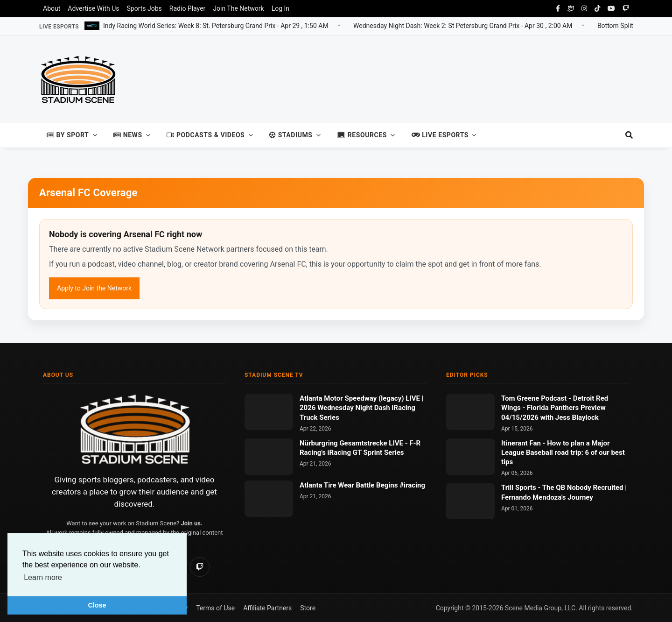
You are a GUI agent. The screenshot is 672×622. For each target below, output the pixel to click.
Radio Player (187, 8)
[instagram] (584, 9)
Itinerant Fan (522, 443)
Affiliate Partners (267, 608)
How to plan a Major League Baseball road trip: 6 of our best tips (563, 453)
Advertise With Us (93, 8)
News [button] (128, 135)
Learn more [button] (43, 577)
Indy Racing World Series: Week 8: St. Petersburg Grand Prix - (216, 25)
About (52, 8)
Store (308, 608)
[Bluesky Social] (571, 9)
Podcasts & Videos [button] (206, 135)
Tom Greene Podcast (535, 398)
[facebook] (558, 9)
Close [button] (97, 605)
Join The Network (238, 8)
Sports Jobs (144, 8)
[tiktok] (597, 9)
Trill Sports (519, 488)
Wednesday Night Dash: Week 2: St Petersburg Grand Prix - (463, 25)
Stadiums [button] (291, 135)
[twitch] (626, 9)
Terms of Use (215, 608)
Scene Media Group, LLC (540, 608)
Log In (280, 8)
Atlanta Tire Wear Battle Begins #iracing (362, 485)
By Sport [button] (68, 135)
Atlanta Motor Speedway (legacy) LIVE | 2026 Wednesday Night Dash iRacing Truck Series (361, 408)
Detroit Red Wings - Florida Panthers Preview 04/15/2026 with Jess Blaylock (555, 408)
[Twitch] (200, 567)
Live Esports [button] (440, 135)
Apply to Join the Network (94, 288)
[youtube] (611, 9)
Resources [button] (362, 135)
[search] (625, 135)
